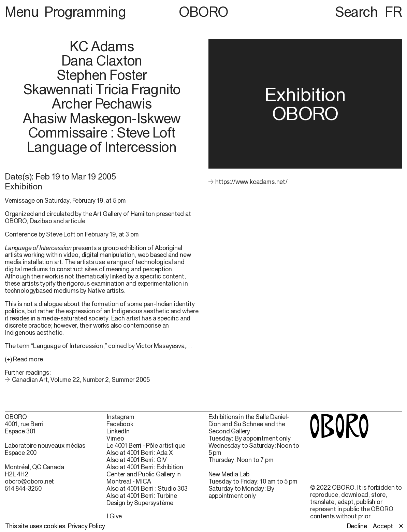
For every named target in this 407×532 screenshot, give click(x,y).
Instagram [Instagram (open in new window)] (120, 417)
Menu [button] (23, 12)
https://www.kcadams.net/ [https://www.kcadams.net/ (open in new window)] (251, 182)
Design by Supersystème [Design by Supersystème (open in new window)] (140, 503)
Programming (85, 12)
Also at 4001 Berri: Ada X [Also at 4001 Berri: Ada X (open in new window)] (140, 453)
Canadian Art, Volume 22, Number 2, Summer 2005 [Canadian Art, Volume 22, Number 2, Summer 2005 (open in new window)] (81, 380)
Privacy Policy (86, 526)
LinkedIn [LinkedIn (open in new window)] (118, 431)
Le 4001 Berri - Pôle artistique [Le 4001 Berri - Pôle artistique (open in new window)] (146, 446)
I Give (114, 516)
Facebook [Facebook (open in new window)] (120, 424)
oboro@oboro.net (29, 481)
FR (394, 12)
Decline (357, 526)
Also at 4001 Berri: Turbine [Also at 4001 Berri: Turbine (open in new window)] (142, 496)
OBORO (203, 12)
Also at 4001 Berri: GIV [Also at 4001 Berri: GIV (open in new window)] (137, 460)
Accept (383, 526)
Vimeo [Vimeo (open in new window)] (115, 438)
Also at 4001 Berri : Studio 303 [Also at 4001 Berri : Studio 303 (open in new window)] (147, 489)
